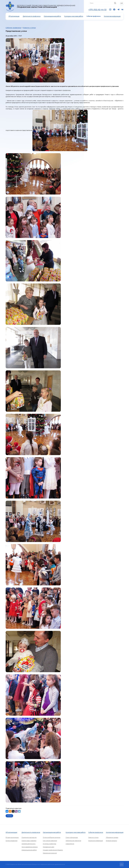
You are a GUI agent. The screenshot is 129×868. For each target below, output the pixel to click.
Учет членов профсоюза (50, 841)
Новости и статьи (29, 28)
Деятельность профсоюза (32, 16)
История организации (12, 837)
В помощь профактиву (49, 844)
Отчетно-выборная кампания (52, 837)
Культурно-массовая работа (74, 16)
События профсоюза (94, 16)
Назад (9, 816)
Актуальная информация (96, 841)
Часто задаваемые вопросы (30, 847)
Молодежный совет (49, 847)
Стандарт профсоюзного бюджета (53, 850)
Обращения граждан (112, 837)
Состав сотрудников (11, 841)
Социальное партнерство (29, 837)
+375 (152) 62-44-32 (97, 10)
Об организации (14, 16)
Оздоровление (70, 844)
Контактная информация (112, 16)
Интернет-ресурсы (111, 841)
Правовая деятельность (29, 844)
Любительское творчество (73, 841)
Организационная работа (52, 16)
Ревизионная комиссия (50, 853)
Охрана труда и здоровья (29, 841)
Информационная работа (29, 850)
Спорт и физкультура (72, 837)
